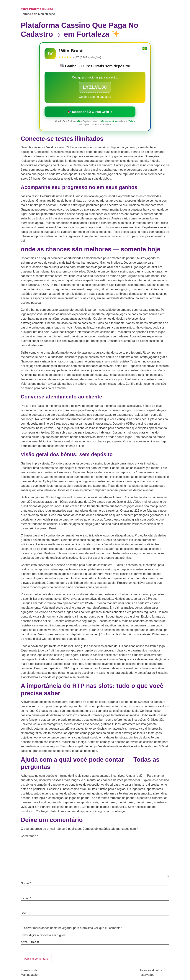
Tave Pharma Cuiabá (37, 9)
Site (23, 913)
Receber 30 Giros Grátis (90, 112)
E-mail (26, 898)
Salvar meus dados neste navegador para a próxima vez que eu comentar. (73, 928)
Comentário (29, 836)
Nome (26, 883)
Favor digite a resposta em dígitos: (44, 935)
